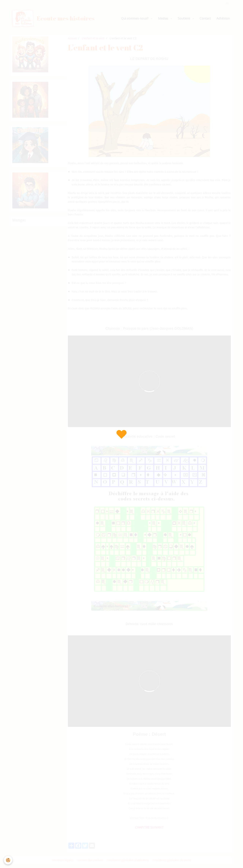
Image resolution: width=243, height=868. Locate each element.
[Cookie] (8, 860)
